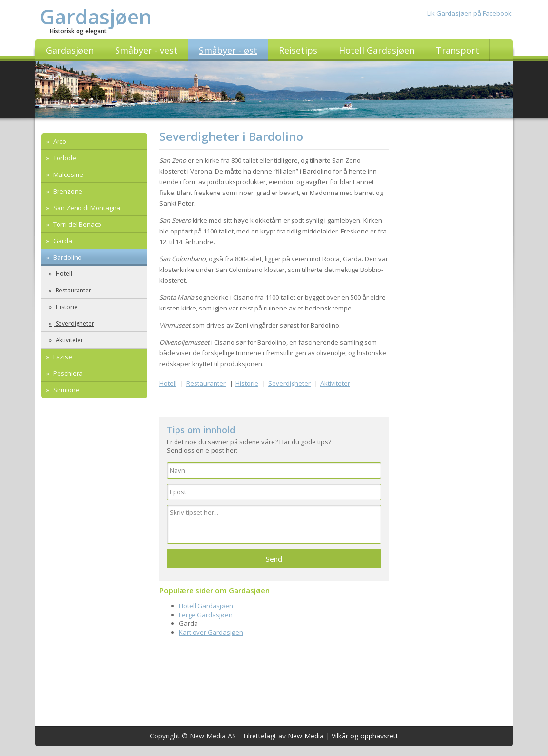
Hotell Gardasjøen (206, 606)
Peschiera (67, 373)
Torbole (64, 158)
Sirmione (66, 390)
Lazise (62, 357)
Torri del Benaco (77, 224)
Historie (66, 307)
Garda (62, 241)
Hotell (63, 274)
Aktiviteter (69, 340)
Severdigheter (74, 323)
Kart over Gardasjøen (211, 632)
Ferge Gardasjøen (206, 615)
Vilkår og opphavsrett (365, 736)
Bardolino (67, 257)
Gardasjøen (96, 16)
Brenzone (67, 191)
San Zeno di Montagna (86, 208)
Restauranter (73, 290)
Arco (59, 141)
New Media (306, 736)
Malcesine (68, 174)
